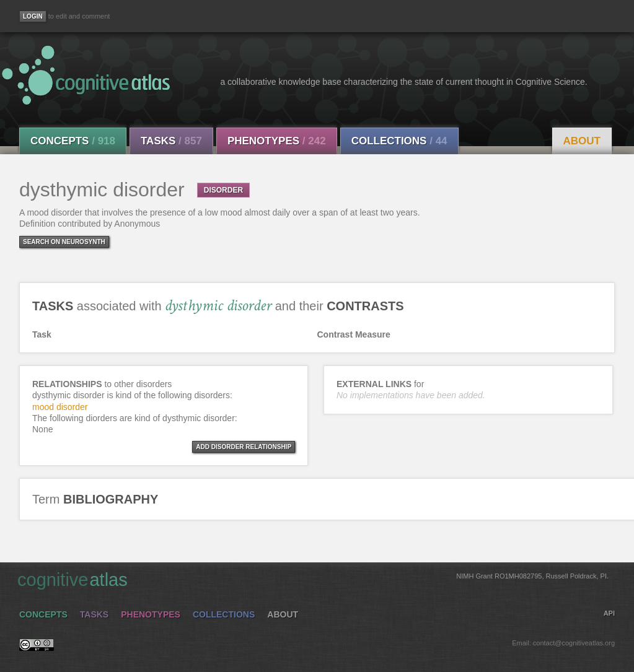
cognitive (313, 579)
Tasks (171, 141)
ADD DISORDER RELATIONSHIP (244, 447)
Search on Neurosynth (64, 242)
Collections (399, 141)
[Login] (33, 16)
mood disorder (60, 407)
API (609, 613)
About (582, 141)
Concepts (73, 141)
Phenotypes (277, 141)
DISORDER (223, 190)
